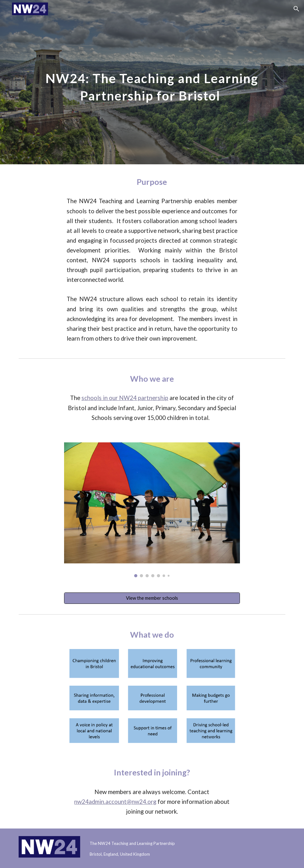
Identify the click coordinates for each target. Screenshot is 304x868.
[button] (296, 9)
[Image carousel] (152, 510)
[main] (152, 82)
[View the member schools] (152, 598)
